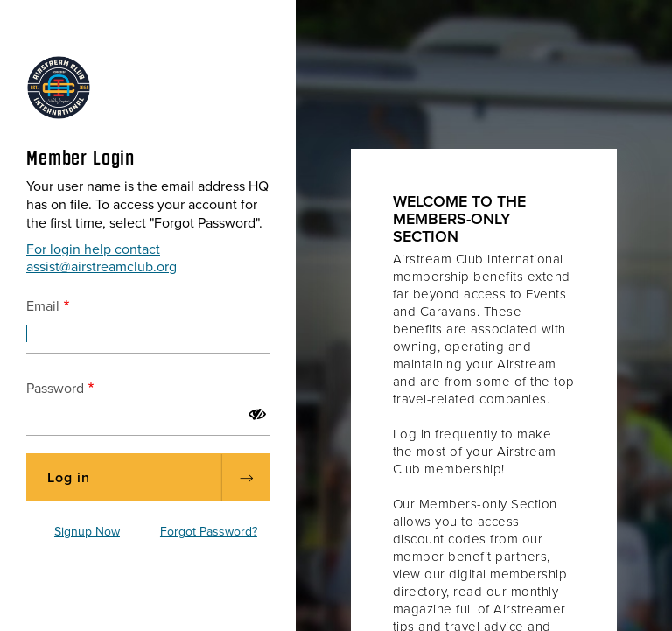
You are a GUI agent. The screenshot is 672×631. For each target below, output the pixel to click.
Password (55, 389)
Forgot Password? (209, 532)
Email (43, 306)
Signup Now (87, 532)
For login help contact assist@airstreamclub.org (101, 258)
